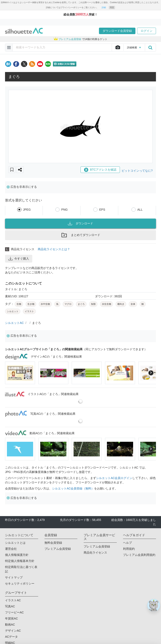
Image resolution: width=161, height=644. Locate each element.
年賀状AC (11, 618)
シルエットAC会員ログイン (114, 478)
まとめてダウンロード (80, 235)
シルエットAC (14, 323)
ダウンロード (80, 223)
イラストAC (13, 600)
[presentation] (151, 373)
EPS (102, 210)
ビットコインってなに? (137, 171)
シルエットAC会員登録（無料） (73, 488)
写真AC (10, 606)
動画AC (10, 625)
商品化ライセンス (95, 553)
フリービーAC (14, 612)
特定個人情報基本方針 (20, 561)
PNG (64, 210)
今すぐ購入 (19, 259)
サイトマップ (14, 577)
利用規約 (129, 549)
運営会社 (11, 549)
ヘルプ (127, 543)
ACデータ (11, 637)
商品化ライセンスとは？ (54, 249)
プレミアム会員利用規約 (139, 555)
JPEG (27, 210)
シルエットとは (15, 543)
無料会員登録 (53, 543)
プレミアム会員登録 (58, 549)
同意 (112, 7)
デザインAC (13, 631)
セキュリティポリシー (20, 583)
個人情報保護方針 (17, 555)
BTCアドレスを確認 (100, 170)
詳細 (104, 7)
